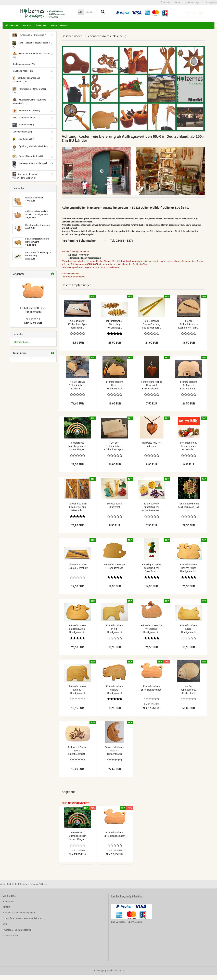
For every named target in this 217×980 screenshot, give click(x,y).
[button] (177, 3)
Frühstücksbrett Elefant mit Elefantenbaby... (189, 390)
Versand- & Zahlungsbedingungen (19, 918)
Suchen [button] (165, 3)
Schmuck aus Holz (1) (26, 116)
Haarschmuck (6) (24, 123)
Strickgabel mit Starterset (115, 510)
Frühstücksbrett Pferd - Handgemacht (115, 634)
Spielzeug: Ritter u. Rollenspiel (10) (30, 170)
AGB (5, 929)
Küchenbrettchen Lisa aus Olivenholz (78, 571)
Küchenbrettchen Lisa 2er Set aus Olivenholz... (78, 512)
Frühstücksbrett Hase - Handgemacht (115, 390)
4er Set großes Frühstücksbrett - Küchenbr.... (78, 390)
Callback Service (10, 941)
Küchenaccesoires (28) (24, 69)
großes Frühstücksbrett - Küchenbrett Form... (189, 329)
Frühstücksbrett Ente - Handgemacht (152, 693)
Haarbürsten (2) (23, 130)
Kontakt (6, 912)
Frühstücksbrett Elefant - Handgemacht (78, 695)
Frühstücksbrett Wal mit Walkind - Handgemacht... (152, 634)
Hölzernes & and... (21, 347)
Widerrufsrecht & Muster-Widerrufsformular (23, 923)
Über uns (41, 25)
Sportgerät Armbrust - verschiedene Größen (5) (26, 181)
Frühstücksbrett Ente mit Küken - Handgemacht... (78, 634)
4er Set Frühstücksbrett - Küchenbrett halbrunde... (189, 695)
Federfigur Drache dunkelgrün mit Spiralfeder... (152, 573)
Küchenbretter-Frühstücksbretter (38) (31, 60)
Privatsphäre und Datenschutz (17, 935)
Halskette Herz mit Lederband (152, 449)
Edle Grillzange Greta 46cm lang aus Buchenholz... (152, 329)
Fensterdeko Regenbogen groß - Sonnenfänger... (78, 451)
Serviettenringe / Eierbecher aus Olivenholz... (189, 451)
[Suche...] (81, 12)
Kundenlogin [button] (192, 3)
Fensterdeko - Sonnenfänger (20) (29, 95)
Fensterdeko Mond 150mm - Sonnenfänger (115, 756)
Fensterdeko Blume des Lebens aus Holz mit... (189, 512)
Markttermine (59, 25)
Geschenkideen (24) (22, 137)
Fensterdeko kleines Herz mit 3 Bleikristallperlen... (152, 390)
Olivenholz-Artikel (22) (23, 76)
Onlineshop (98, 976)
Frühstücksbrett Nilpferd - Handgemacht (115, 695)
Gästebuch (12, 25)
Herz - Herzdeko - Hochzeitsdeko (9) (31, 49)
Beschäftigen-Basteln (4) (28, 161)
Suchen (27, 25)
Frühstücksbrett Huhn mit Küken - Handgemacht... (189, 573)
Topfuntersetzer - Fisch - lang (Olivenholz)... (115, 329)
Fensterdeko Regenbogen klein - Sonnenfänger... (78, 841)
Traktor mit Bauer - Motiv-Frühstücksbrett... (78, 756)
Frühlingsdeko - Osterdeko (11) (30, 40)
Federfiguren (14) (23, 144)
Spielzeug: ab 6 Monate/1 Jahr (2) (30, 153)
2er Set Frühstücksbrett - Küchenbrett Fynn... (115, 451)
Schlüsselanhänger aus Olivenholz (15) (26, 85)
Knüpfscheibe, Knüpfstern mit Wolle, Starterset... (152, 512)
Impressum (8, 906)
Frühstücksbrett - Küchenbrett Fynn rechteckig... (78, 329)
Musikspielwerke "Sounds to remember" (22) (29, 106)
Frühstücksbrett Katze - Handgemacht (189, 634)
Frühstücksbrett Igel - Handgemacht (115, 571)
